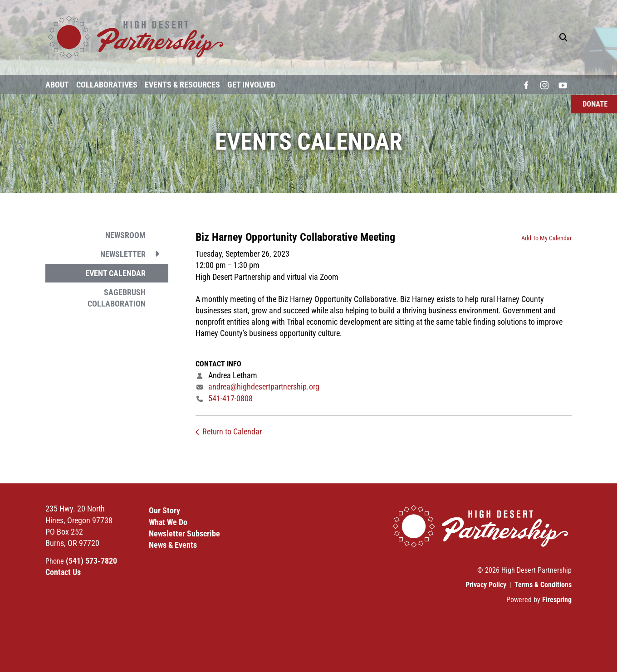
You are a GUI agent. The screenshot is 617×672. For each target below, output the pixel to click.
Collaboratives (107, 85)
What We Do (168, 522)
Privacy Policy (486, 585)
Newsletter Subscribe (184, 533)
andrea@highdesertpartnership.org (264, 387)
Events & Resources (182, 85)
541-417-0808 (230, 398)
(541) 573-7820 (91, 561)
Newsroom (125, 235)
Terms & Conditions (543, 585)
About (57, 85)
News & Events (173, 545)
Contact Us (63, 572)
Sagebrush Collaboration (117, 298)
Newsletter (134, 254)
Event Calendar (115, 273)
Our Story (164, 510)
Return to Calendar (232, 431)
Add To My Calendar (546, 238)
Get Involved (251, 85)
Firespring (557, 600)
